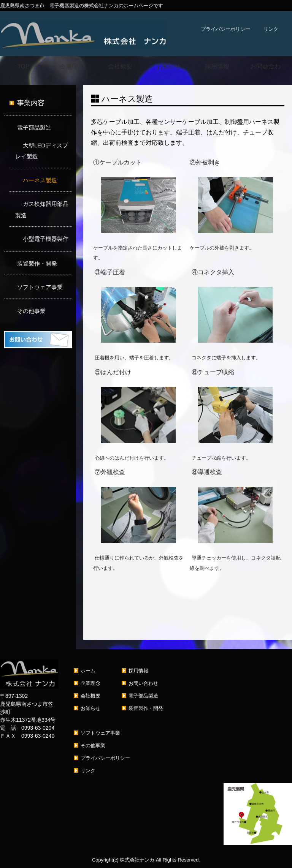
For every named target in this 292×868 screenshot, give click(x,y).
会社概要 (120, 66)
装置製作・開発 (37, 263)
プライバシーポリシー (225, 29)
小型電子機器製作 (46, 239)
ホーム (88, 671)
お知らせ (168, 66)
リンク (271, 29)
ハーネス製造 (40, 180)
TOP (23, 66)
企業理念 (72, 66)
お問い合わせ (265, 66)
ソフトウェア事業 (40, 287)
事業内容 (31, 103)
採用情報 (217, 66)
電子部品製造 (34, 127)
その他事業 (31, 311)
